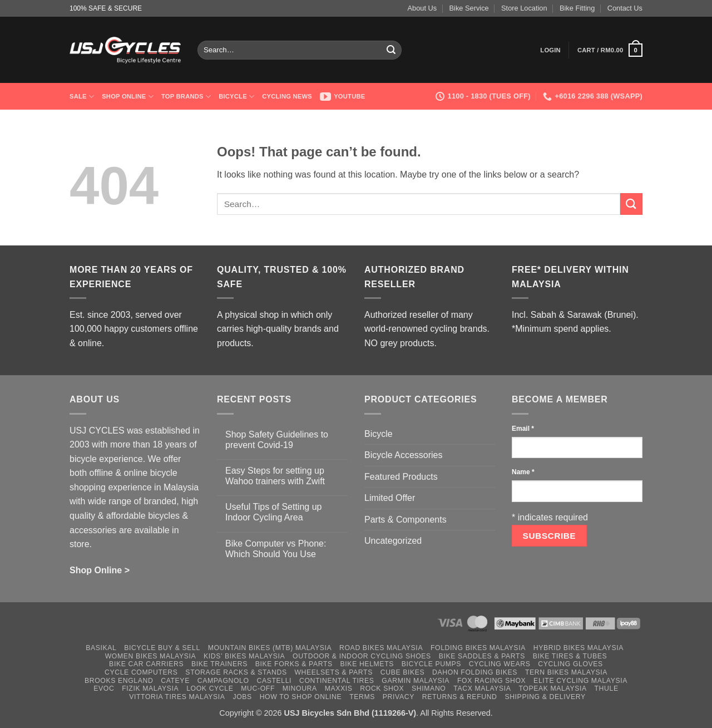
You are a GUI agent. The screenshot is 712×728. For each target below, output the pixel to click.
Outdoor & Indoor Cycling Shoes (362, 656)
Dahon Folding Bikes (475, 672)
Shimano (429, 688)
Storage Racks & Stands (236, 672)
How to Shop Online (301, 697)
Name (523, 472)
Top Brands (186, 97)
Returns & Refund (460, 697)
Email (523, 429)
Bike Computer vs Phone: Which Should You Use (276, 549)
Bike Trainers (219, 664)
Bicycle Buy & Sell (162, 648)
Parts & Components (406, 520)
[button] (550, 50)
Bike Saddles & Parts (482, 656)
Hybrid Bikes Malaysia (578, 648)
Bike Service (469, 8)
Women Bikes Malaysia (151, 656)
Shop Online (128, 97)
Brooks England (119, 681)
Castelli (274, 681)
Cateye (175, 681)
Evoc (104, 688)
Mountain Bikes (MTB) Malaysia (270, 648)
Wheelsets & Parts (333, 672)
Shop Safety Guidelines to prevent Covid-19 (277, 440)
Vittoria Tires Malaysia (177, 697)
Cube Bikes (403, 672)
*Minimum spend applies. (562, 329)
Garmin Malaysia (416, 681)
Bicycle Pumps (431, 664)
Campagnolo (223, 681)
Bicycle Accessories (404, 455)
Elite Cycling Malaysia (580, 681)
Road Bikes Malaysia (381, 648)
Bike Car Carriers (146, 664)
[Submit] (392, 50)
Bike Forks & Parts (294, 664)
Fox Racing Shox (491, 681)
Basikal (101, 648)
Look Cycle (210, 688)
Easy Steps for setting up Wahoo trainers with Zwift (275, 476)
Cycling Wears (500, 664)
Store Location (524, 8)
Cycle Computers (141, 672)
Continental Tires (337, 681)
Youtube (343, 96)
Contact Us (625, 8)
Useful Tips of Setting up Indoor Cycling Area (273, 512)
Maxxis (339, 688)
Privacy (399, 697)
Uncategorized (393, 541)
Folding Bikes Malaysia (478, 648)
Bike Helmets (367, 664)
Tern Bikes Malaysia (566, 672)
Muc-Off (258, 688)
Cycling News (287, 96)
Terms (362, 697)
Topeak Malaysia (552, 688)
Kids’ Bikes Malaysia (244, 656)
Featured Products (401, 477)
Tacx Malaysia (482, 688)
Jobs (242, 697)
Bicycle (236, 97)
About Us (422, 8)
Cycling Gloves (570, 664)
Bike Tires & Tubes (570, 656)
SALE (82, 97)
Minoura (300, 688)
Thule (607, 688)
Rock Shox (382, 688)
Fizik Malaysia (150, 688)
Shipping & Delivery (545, 697)
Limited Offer (390, 498)
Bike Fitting (577, 8)
